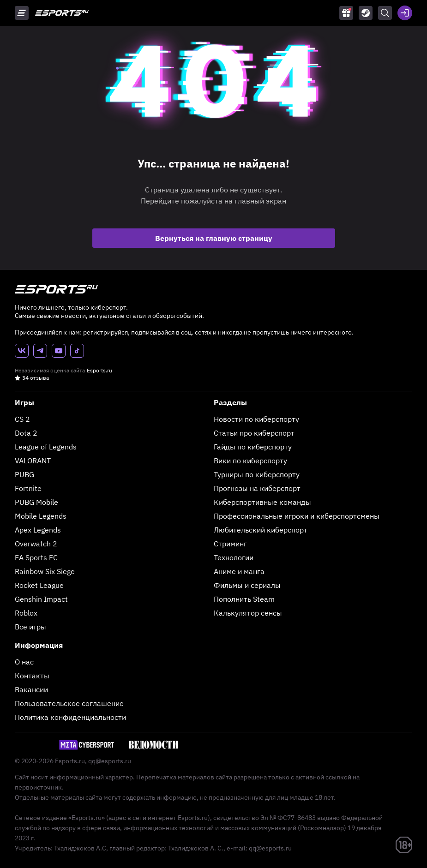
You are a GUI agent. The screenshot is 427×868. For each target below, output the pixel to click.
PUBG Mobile (36, 502)
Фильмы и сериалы (247, 585)
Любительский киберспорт (261, 530)
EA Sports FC (36, 557)
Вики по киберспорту (250, 461)
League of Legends (46, 447)
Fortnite (28, 488)
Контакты (32, 676)
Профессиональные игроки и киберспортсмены (297, 516)
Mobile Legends (41, 516)
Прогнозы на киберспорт (257, 488)
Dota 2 (26, 433)
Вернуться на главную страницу (214, 238)
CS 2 (22, 419)
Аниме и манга (239, 571)
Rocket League (39, 585)
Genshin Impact (41, 599)
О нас (24, 662)
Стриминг (230, 544)
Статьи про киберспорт (254, 433)
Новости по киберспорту (256, 419)
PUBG (24, 474)
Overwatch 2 (36, 544)
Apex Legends (38, 530)
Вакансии (31, 689)
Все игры (30, 627)
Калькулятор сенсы (248, 613)
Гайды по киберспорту (253, 447)
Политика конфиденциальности (70, 717)
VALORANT (33, 461)
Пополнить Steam (244, 599)
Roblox (26, 613)
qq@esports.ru (110, 761)
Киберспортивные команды (262, 502)
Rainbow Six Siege (45, 571)
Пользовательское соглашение (69, 703)
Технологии (234, 557)
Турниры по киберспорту (257, 474)
